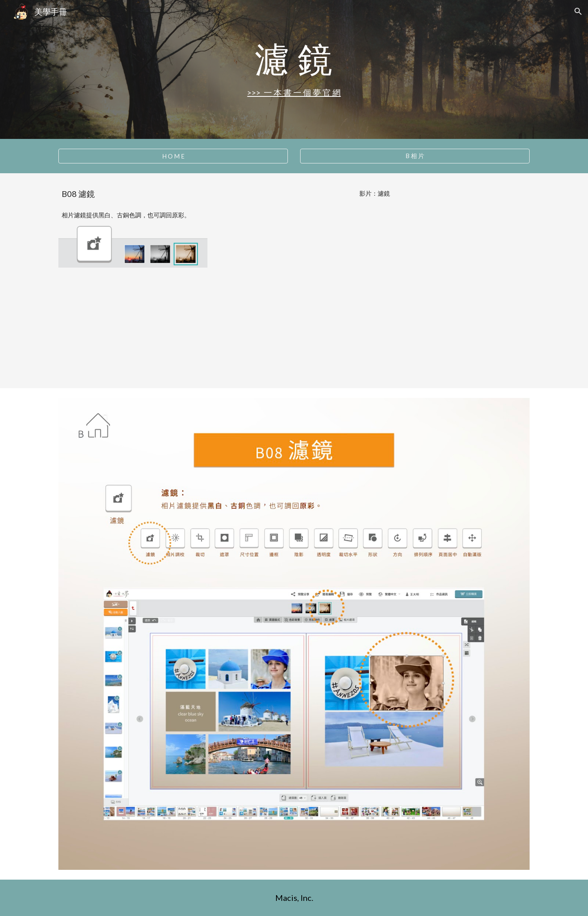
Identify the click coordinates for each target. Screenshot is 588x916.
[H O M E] (173, 156)
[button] (578, 11)
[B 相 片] (415, 156)
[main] (294, 59)
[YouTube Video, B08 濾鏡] (374, 291)
